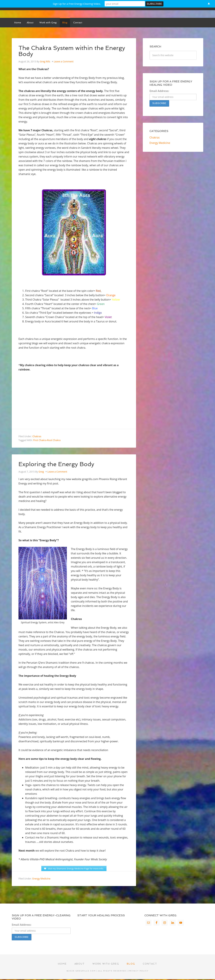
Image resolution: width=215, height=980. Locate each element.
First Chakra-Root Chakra (47, 441)
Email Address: (159, 92)
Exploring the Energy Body (58, 465)
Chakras (37, 437)
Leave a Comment (64, 62)
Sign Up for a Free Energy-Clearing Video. (77, 4)
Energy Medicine (41, 879)
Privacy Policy (138, 972)
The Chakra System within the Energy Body (73, 52)
